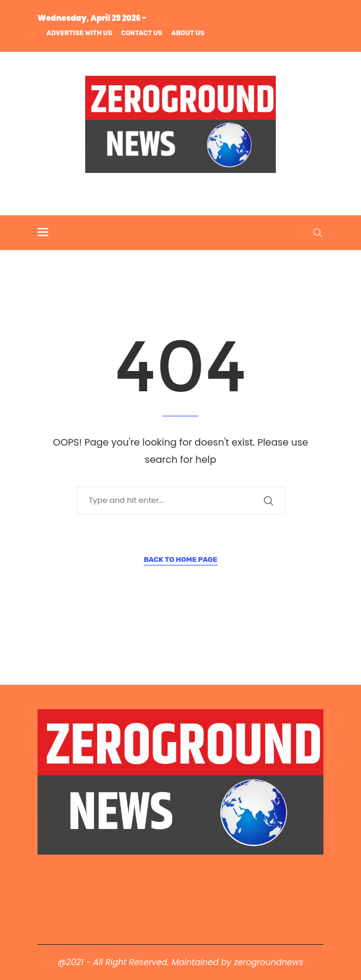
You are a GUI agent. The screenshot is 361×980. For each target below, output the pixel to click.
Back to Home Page (181, 559)
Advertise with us (79, 33)
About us (188, 33)
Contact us (141, 33)
